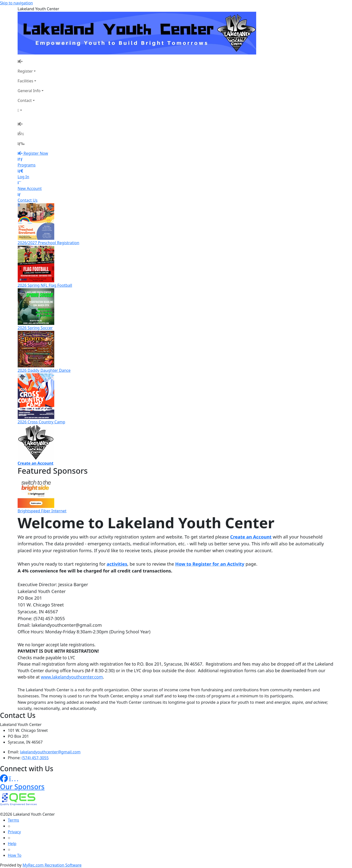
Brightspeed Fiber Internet (42, 511)
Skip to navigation (16, 3)
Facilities (25, 81)
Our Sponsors (22, 787)
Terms (13, 820)
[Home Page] (31, 61)
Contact (25, 100)
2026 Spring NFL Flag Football (45, 285)
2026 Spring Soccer (35, 328)
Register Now (36, 153)
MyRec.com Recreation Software (52, 865)
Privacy (14, 832)
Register (25, 71)
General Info (29, 91)
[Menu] (21, 143)
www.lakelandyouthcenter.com (72, 677)
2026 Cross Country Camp (41, 422)
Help (12, 844)
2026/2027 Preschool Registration (48, 243)
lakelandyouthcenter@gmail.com (50, 752)
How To (15, 855)
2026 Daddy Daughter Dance (44, 370)
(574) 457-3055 (35, 758)
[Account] (31, 110)
